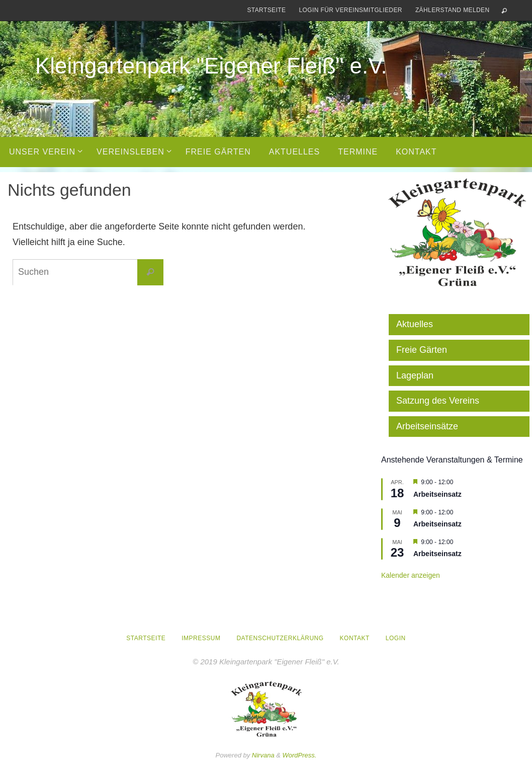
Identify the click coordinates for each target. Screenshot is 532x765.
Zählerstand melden (453, 10)
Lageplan (415, 375)
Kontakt (355, 638)
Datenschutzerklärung (280, 638)
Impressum (201, 638)
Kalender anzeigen (411, 575)
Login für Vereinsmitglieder (350, 10)
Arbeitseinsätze (427, 426)
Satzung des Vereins (438, 401)
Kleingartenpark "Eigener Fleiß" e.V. (211, 66)
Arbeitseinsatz (437, 494)
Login (396, 638)
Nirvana (263, 755)
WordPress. (300, 755)
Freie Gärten (422, 350)
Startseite (266, 10)
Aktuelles (415, 324)
